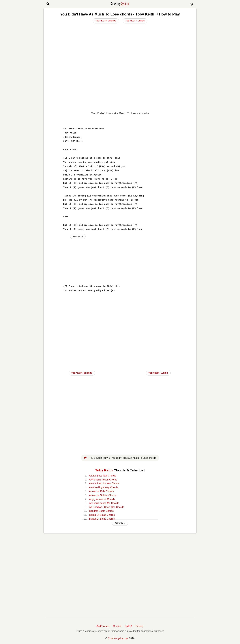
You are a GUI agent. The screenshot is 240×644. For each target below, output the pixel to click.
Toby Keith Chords (106, 21)
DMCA (128, 626)
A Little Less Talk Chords (102, 476)
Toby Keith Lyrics (135, 21)
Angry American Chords (102, 499)
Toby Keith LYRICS (158, 373)
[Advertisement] (120, 86)
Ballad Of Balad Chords (102, 515)
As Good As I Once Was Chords (107, 507)
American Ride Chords (101, 491)
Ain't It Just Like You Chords (104, 483)
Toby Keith (104, 470)
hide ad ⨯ (78, 236)
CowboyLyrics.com (118, 638)
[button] (48, 4)
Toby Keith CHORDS (82, 373)
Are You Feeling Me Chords (104, 503)
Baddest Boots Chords (101, 511)
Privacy (139, 626)
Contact (117, 626)
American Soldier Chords (103, 495)
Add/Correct (103, 626)
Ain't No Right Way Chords (104, 487)
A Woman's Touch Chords (103, 480)
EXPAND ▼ (120, 523)
